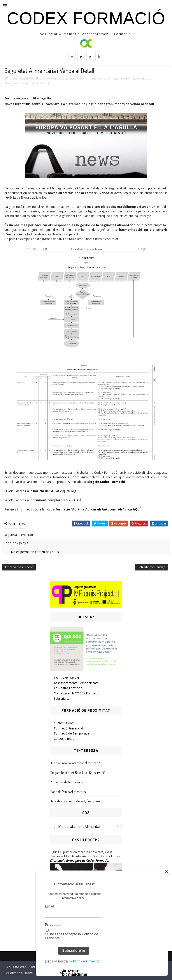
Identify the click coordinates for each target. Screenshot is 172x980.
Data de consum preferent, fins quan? (75, 801)
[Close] (167, 872)
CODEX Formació (86, 18)
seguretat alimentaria (36, 83)
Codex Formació (109, 78)
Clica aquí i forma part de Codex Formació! (80, 861)
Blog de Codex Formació (106, 482)
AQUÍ (75, 491)
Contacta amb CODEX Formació (77, 693)
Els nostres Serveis (67, 678)
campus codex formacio (81, 78)
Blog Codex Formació (49, 78)
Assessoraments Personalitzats (76, 683)
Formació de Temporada (72, 733)
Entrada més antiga (151, 567)
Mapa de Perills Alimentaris (68, 792)
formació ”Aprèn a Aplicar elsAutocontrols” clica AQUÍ (98, 509)
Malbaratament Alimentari (80, 826)
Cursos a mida (64, 739)
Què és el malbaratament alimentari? (75, 763)
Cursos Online (64, 723)
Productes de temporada (67, 782)
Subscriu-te (62, 698)
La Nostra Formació (68, 688)
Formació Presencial (68, 728)
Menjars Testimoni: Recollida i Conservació (78, 773)
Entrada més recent (19, 567)
